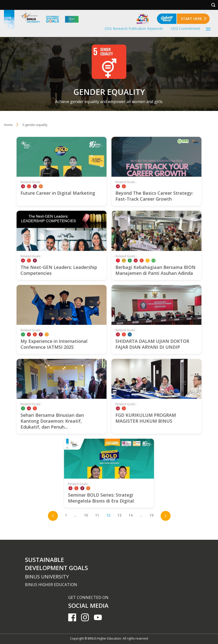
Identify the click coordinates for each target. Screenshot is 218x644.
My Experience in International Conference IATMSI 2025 (54, 344)
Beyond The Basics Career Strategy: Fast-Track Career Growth (154, 196)
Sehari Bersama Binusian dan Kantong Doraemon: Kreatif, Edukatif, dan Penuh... (52, 421)
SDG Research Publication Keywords (134, 28)
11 (97, 515)
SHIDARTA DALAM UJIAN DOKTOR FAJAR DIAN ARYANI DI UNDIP (152, 344)
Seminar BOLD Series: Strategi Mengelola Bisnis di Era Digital (101, 498)
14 (131, 515)
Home (8, 125)
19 (152, 515)
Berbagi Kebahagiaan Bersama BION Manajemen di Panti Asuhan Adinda (155, 270)
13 (119, 515)
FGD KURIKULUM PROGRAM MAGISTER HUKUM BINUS (146, 418)
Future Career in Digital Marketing (58, 193)
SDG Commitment (185, 28)
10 (86, 515)
